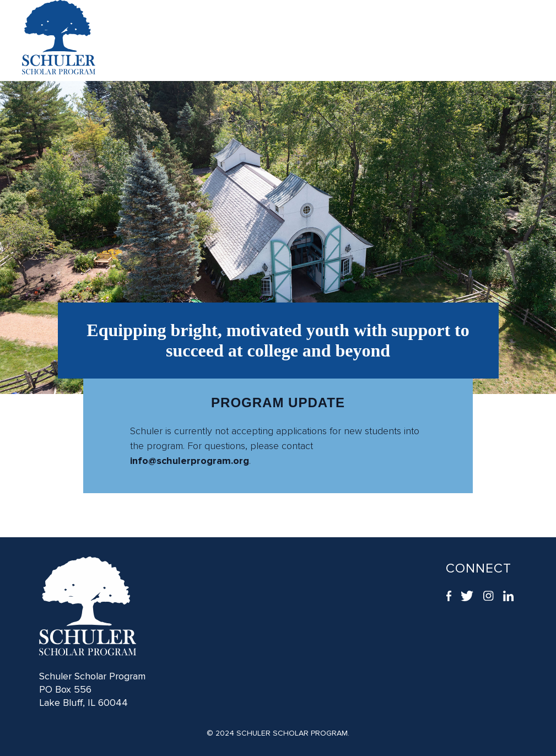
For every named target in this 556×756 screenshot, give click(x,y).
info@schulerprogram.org (190, 461)
